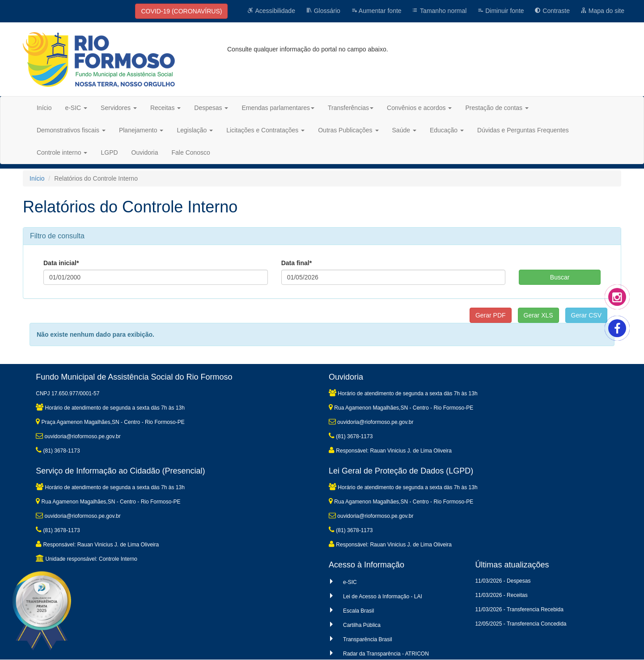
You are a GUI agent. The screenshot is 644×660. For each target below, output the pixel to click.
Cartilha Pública (362, 625)
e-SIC (350, 582)
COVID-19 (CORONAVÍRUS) (181, 11)
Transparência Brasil (368, 639)
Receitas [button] (165, 108)
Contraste (552, 11)
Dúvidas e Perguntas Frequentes (523, 130)
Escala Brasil (358, 611)
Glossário (323, 11)
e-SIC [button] (76, 108)
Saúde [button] (404, 130)
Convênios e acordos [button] (419, 108)
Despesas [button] (211, 108)
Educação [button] (447, 130)
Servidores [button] (119, 108)
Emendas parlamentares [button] (278, 108)
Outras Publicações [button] (348, 130)
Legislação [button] (195, 130)
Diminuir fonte (500, 11)
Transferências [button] (351, 108)
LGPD (109, 152)
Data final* (297, 263)
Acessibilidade (271, 11)
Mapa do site (602, 11)
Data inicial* (61, 263)
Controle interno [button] (62, 152)
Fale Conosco (191, 152)
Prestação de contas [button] (497, 108)
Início (44, 108)
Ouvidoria (145, 152)
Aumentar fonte (376, 11)
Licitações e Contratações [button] (265, 130)
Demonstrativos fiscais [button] (71, 130)
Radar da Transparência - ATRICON (386, 654)
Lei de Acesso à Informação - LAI (383, 597)
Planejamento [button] (141, 130)
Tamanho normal (439, 11)
